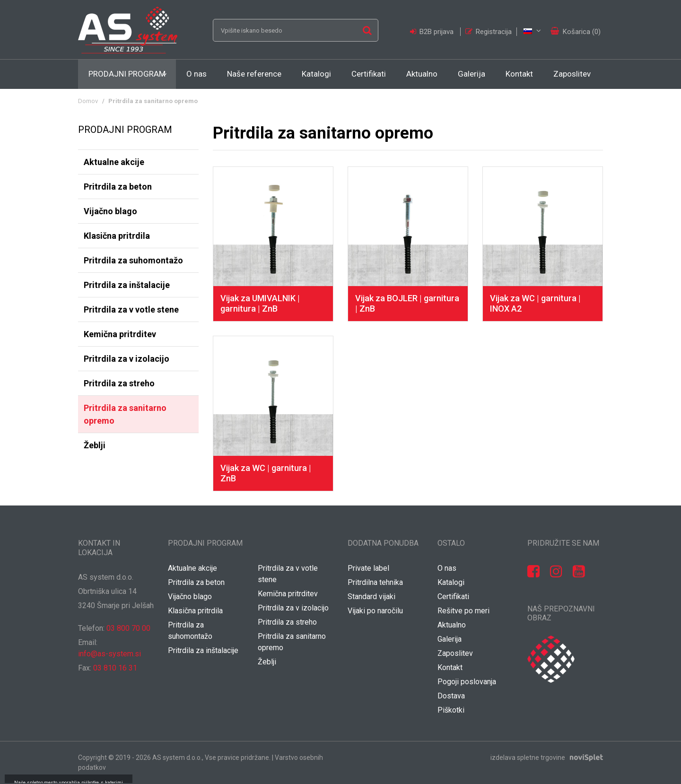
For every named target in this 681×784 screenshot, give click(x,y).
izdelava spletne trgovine (528, 758)
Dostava (451, 696)
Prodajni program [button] (127, 74)
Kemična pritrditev (120, 334)
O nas (196, 74)
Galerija (471, 74)
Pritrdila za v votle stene (131, 309)
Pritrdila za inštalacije (127, 285)
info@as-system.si (109, 654)
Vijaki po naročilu (375, 611)
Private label (368, 568)
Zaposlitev (572, 74)
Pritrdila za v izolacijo (127, 359)
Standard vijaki (371, 597)
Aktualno (422, 74)
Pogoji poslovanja (467, 682)
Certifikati (369, 74)
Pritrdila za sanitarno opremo (125, 414)
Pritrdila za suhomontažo (133, 260)
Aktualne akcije (114, 162)
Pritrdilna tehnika (375, 582)
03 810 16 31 (115, 668)
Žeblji (95, 445)
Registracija (489, 32)
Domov (88, 101)
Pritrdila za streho (119, 383)
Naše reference (254, 74)
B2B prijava (433, 32)
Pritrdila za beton (118, 187)
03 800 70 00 (128, 628)
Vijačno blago (110, 211)
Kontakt (519, 74)
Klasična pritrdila (117, 236)
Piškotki (451, 710)
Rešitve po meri (463, 611)
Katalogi (316, 74)
